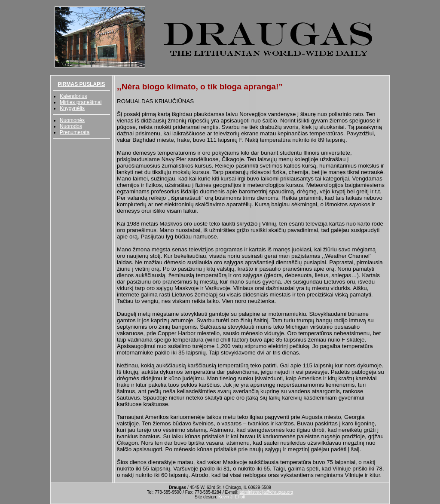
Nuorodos (71, 126)
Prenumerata (75, 132)
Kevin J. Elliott (232, 497)
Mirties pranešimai (81, 102)
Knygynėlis (72, 108)
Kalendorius (73, 96)
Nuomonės (72, 120)
